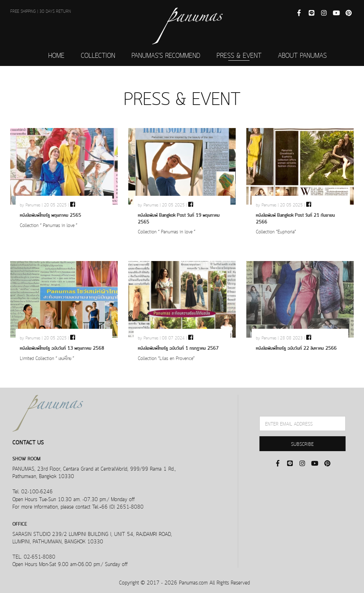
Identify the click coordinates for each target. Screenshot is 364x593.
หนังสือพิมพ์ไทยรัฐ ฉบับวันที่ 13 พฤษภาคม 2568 (62, 347)
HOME (56, 55)
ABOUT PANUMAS (302, 55)
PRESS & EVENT (239, 55)
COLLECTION (98, 55)
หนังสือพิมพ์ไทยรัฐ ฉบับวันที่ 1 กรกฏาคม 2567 (178, 347)
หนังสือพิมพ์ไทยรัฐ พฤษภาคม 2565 (51, 214)
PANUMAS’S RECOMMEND (166, 55)
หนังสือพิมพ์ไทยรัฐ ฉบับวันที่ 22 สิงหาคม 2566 (296, 347)
